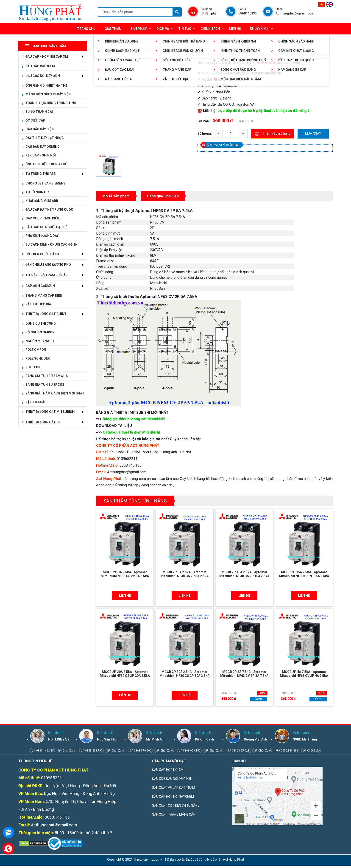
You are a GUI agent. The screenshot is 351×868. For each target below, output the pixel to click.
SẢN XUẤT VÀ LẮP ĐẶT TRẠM (174, 788)
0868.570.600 (142, 751)
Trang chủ (86, 29)
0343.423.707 (93, 751)
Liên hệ (235, 29)
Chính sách (212, 29)
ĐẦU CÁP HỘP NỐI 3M (168, 770)
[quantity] (231, 134)
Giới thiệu (113, 29)
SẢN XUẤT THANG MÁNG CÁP (174, 814)
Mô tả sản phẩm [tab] (116, 196)
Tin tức (187, 29)
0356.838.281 (289, 751)
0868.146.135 (45, 751)
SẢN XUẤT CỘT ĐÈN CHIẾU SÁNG (176, 806)
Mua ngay (313, 133)
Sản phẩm (141, 29)
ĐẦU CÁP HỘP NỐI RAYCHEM (173, 797)
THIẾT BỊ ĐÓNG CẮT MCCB (140, 46)
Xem (259, 699)
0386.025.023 (240, 751)
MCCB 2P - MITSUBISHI (184, 46)
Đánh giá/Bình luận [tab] (163, 196)
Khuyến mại (260, 29)
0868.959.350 (191, 751)
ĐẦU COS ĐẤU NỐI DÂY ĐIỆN (172, 779)
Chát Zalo (68, 751)
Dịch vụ (163, 29)
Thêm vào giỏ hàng (273, 134)
